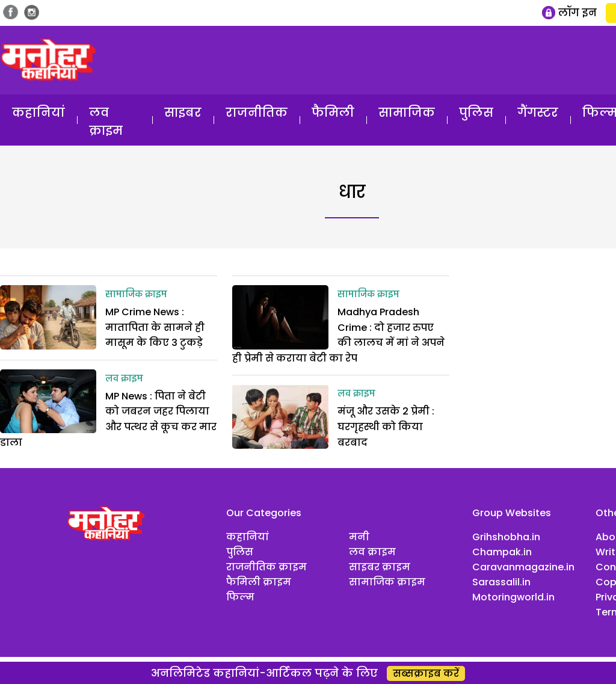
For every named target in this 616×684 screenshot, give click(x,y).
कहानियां (38, 112)
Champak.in (502, 552)
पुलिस (476, 112)
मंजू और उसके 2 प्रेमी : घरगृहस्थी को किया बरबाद (386, 427)
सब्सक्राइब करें (426, 673)
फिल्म (240, 597)
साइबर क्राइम (380, 567)
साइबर (183, 112)
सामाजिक (407, 112)
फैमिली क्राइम (259, 582)
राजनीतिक (257, 112)
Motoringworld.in (513, 597)
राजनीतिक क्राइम (266, 567)
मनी (359, 537)
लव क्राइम (106, 122)
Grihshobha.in (506, 537)
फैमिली (333, 112)
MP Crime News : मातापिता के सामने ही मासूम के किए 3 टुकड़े (155, 327)
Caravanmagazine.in (523, 567)
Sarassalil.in (501, 582)
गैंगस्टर (538, 112)
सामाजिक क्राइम (136, 295)
